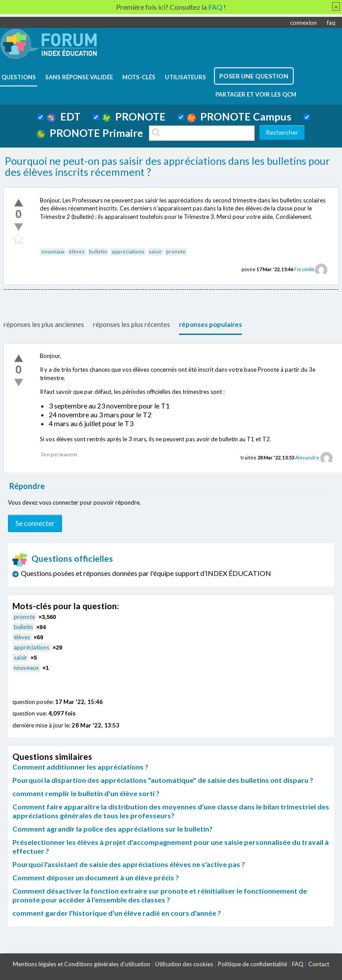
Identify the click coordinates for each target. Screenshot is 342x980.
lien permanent (59, 454)
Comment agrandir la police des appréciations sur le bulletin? (113, 829)
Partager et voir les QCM (256, 94)
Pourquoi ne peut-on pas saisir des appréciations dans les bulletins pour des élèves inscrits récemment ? (167, 167)
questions (19, 77)
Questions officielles (63, 558)
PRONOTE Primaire (90, 133)
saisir (155, 251)
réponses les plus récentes (132, 324)
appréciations (128, 251)
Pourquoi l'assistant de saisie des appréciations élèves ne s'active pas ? (129, 864)
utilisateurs (185, 77)
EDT (64, 117)
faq (331, 23)
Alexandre (307, 457)
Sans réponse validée (79, 77)
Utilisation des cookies (184, 964)
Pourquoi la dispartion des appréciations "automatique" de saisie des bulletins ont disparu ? (163, 780)
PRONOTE (134, 117)
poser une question (254, 76)
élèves (77, 251)
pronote (176, 251)
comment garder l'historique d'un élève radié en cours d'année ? (117, 913)
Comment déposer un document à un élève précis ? (96, 877)
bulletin (98, 251)
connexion (303, 23)
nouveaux (53, 251)
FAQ (298, 964)
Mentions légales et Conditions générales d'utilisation (82, 964)
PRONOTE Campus (239, 117)
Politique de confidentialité (253, 964)
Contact (319, 964)
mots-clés (139, 77)
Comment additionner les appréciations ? (80, 767)
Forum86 (304, 269)
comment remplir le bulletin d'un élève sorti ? (86, 793)
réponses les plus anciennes (44, 324)
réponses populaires (210, 324)
